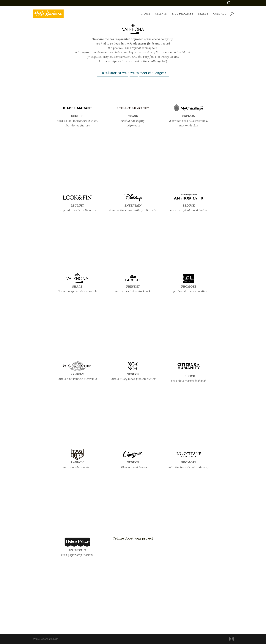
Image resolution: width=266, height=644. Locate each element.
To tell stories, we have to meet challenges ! (133, 73)
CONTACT (220, 14)
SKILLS (203, 14)
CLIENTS (161, 14)
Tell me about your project (133, 538)
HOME (146, 14)
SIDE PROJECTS (182, 14)
